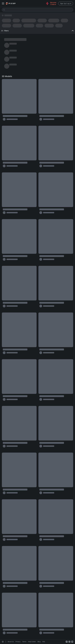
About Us (11, 642)
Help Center (32, 642)
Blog (39, 642)
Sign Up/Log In (66, 3)
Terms (24, 642)
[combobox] (37, 10)
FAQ (44, 642)
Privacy (18, 642)
